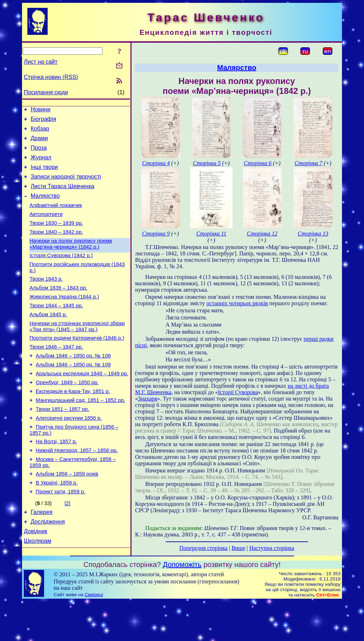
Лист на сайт (41, 62)
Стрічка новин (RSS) (51, 77)
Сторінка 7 (309, 163)
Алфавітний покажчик (56, 217)
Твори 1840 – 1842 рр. (56, 247)
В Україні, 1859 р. (57, 524)
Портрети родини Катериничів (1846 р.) (77, 364)
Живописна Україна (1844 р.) (64, 318)
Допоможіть (182, 604)
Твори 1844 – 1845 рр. (56, 328)
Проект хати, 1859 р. (61, 534)
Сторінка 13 (313, 234)
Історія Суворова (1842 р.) (61, 272)
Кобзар (40, 132)
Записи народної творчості (66, 185)
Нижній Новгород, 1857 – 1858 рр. (77, 489)
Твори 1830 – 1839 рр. (56, 237)
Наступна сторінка (272, 548)
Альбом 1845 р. (48, 338)
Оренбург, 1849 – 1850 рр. (67, 413)
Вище (238, 548)
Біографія (43, 121)
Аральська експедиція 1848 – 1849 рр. (82, 403)
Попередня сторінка (203, 548)
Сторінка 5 (207, 163)
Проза (39, 153)
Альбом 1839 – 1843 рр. (58, 308)
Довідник (36, 577)
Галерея (41, 556)
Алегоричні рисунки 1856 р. (69, 453)
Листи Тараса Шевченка (62, 196)
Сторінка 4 (156, 163)
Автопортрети (46, 227)
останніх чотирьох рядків (237, 303)
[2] (68, 546)
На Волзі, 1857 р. (57, 479)
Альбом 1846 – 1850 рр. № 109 (73, 393)
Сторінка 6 (258, 163)
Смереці (94, 634)
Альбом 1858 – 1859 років (67, 514)
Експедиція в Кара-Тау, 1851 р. (73, 423)
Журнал (41, 164)
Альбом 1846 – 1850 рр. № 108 (73, 383)
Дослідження (48, 566)
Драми (39, 142)
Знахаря (148, 399)
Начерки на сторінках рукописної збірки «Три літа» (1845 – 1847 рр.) (77, 351)
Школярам (38, 588)
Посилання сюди (46, 92)
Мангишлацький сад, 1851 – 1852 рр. (81, 433)
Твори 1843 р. (46, 298)
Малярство (45, 206)
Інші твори (44, 174)
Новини (41, 110)
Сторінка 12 (262, 234)
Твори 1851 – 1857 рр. (63, 443)
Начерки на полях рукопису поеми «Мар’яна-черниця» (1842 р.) (71, 260)
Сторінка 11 (211, 234)
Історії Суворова (238, 392)
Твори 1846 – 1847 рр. (56, 374)
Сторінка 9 (156, 234)
